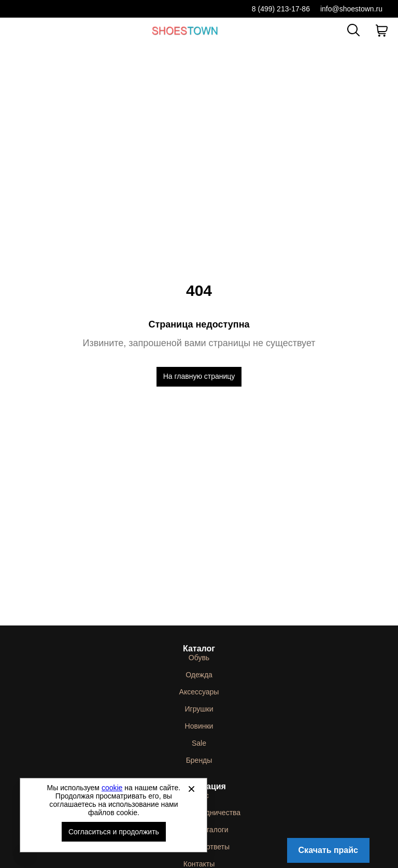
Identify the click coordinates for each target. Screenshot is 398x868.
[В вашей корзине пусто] (381, 31)
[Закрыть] (191, 789)
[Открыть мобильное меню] (17, 31)
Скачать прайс (328, 850)
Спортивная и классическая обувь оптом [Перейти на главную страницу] (185, 30)
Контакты (199, 864)
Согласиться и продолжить (114, 832)
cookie (112, 788)
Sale (199, 743)
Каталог (199, 649)
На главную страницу (199, 376)
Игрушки (199, 709)
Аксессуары (199, 692)
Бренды (199, 760)
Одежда (199, 675)
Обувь (199, 658)
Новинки (199, 726)
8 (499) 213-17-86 (281, 9)
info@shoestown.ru (351, 9)
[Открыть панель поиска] (353, 30)
